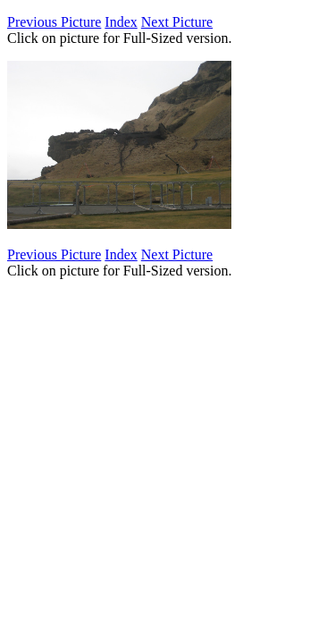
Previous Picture (54, 22)
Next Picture (177, 22)
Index (121, 22)
